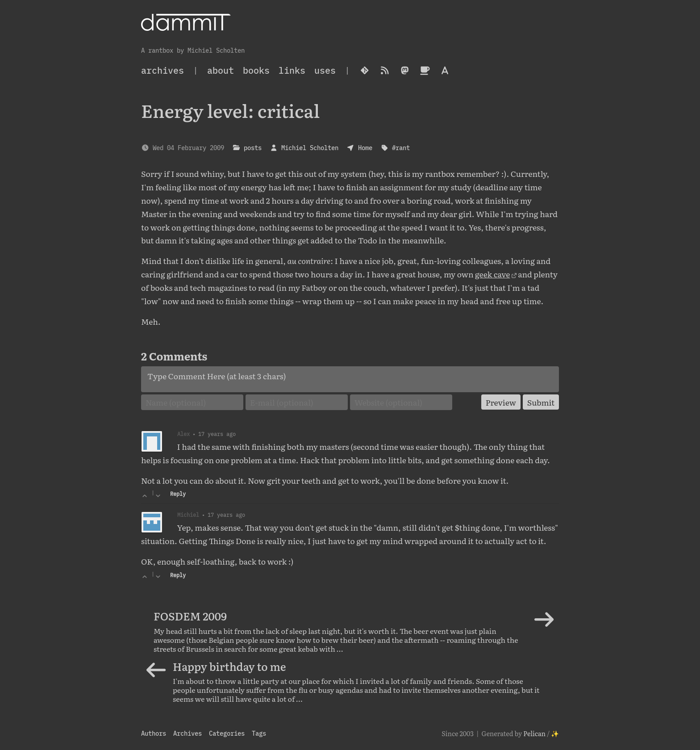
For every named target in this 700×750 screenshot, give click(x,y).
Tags (259, 733)
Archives (187, 733)
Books (256, 70)
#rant (401, 148)
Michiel (188, 515)
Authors (154, 733)
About (221, 70)
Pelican (534, 733)
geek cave (492, 274)
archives (162, 70)
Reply (178, 494)
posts (253, 148)
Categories (227, 733)
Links (292, 70)
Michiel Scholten (310, 148)
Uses (325, 70)
